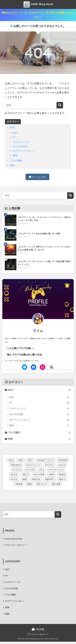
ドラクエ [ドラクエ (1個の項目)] (18, 470)
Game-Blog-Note (14, 540)
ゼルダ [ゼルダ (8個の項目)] (62, 466)
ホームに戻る (37, 177)
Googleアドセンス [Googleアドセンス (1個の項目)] (46, 461)
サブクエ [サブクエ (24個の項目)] (50, 466)
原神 (15, 156)
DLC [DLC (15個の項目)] (12, 461)
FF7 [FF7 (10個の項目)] (31, 461)
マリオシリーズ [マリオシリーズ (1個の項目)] (57, 470)
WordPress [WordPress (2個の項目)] (17, 466)
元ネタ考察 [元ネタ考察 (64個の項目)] (39, 475)
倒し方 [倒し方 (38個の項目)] (26, 475)
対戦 (12, 165)
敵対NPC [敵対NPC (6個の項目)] (50, 480)
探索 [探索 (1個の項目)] (25, 480)
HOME (38, 632)
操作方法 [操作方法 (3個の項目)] (36, 480)
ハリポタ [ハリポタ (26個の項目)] (31, 470)
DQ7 (15, 133)
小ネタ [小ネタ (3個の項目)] (14, 480)
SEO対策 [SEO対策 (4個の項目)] (63, 461)
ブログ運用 (16, 161)
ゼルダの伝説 (20, 146)
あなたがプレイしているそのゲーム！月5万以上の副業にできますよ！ (38, 15)
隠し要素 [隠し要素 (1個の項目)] (57, 485)
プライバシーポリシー (17, 546)
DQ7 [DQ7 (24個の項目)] (21, 461)
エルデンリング (21, 142)
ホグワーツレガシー (24, 151)
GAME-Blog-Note (38, 4)
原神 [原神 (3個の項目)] (52, 475)
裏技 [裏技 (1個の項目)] (30, 485)
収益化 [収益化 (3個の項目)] (62, 475)
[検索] (60, 105)
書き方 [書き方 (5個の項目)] (63, 480)
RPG (13, 128)
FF (14, 137)
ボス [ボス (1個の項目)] (42, 470)
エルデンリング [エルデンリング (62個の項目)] (34, 466)
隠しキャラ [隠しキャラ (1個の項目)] (42, 485)
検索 (70, 196)
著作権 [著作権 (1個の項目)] (19, 485)
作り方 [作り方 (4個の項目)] (15, 475)
